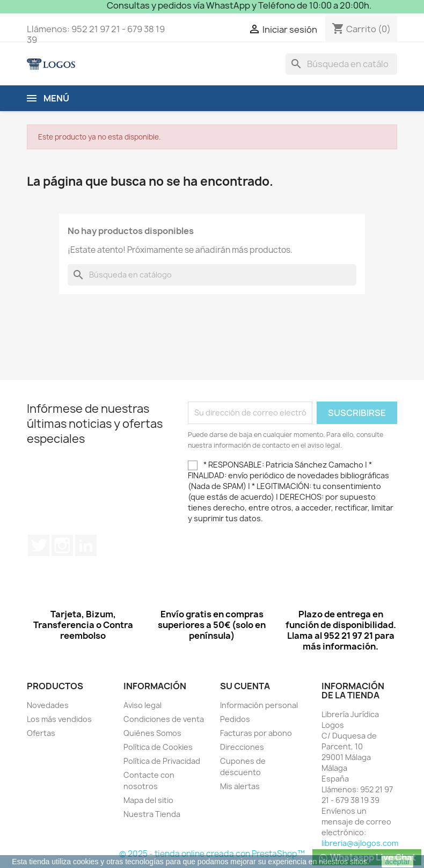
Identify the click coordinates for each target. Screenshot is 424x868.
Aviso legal (142, 705)
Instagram (62, 545)
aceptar (397, 862)
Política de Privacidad (162, 761)
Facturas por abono (256, 733)
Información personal (259, 705)
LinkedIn (86, 545)
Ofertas (41, 733)
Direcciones (242, 747)
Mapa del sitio (148, 800)
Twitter (39, 545)
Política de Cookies (158, 747)
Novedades (48, 705)
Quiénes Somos (152, 733)
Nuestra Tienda (152, 814)
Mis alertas (240, 786)
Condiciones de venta (164, 719)
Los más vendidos (59, 719)
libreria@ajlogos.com (360, 843)
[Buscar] (341, 64)
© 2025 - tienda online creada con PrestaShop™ (212, 854)
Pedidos (235, 719)
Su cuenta (245, 686)
